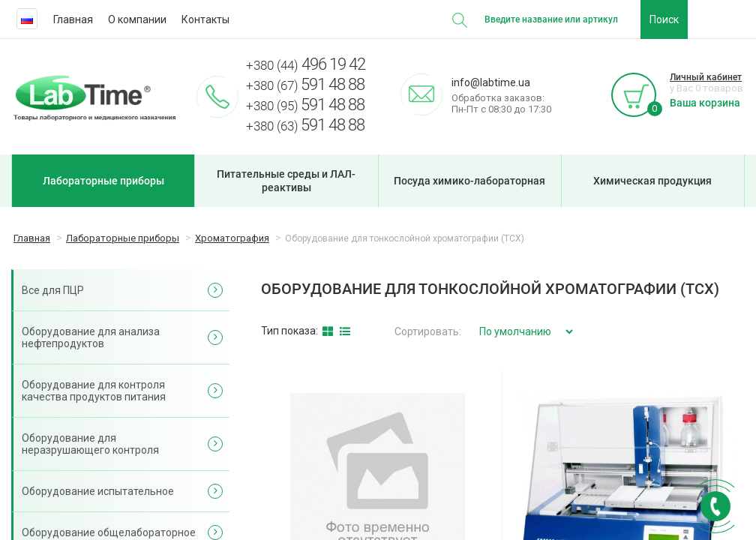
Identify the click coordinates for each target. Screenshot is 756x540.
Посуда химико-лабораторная (469, 181)
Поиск (664, 19)
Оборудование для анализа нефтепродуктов (91, 337)
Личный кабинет (706, 77)
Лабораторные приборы (103, 181)
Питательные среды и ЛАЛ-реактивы (286, 181)
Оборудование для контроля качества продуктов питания (94, 391)
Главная (73, 19)
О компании (137, 19)
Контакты (205, 19)
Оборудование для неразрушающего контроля (90, 444)
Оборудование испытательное (98, 491)
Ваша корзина (705, 103)
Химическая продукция (652, 181)
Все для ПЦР (53, 290)
